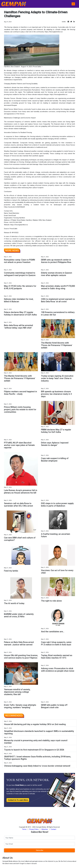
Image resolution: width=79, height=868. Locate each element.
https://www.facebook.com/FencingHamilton (54, 164)
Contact (53, 829)
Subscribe (40, 850)
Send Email (12, 216)
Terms (24, 829)
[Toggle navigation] (73, 4)
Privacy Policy (34, 829)
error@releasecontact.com (21, 241)
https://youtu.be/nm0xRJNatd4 (14, 207)
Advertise (45, 829)
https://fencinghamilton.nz (59, 94)
